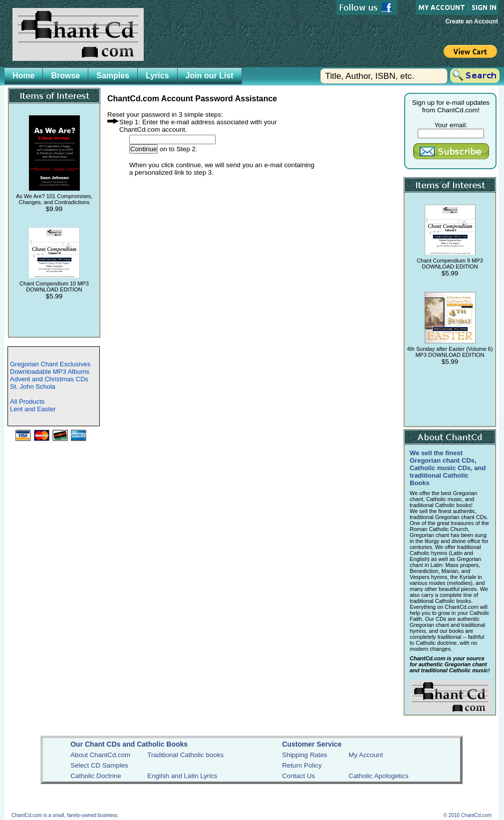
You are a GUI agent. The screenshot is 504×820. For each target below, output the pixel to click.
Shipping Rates (304, 755)
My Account (366, 755)
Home (23, 76)
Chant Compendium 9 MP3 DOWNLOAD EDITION (450, 264)
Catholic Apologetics (379, 776)
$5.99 (54, 296)
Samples (113, 76)
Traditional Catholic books (185, 755)
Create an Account (472, 21)
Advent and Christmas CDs (49, 379)
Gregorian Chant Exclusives (50, 364)
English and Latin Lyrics (182, 776)
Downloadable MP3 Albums (50, 372)
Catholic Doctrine (96, 776)
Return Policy (302, 765)
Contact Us (298, 776)
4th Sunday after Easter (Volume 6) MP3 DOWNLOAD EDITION (450, 352)
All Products (27, 402)
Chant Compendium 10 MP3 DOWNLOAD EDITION (54, 286)
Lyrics (157, 76)
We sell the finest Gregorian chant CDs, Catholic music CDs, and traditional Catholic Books (448, 468)
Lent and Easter (33, 409)
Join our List (210, 76)
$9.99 (54, 209)
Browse (65, 76)
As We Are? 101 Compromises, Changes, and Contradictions (54, 199)
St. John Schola (33, 387)
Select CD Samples (99, 765)
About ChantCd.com (100, 755)
